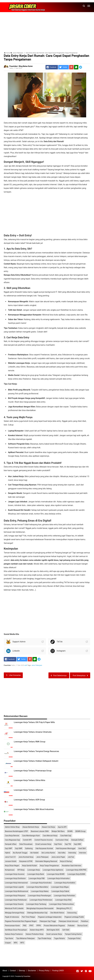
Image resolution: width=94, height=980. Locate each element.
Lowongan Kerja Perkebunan (16, 900)
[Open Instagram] (86, 971)
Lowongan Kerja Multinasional (17, 891)
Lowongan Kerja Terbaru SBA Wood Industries (34, 809)
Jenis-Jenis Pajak (58, 857)
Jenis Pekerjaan (37, 665)
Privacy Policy (44, 971)
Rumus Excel (82, 926)
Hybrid (8, 853)
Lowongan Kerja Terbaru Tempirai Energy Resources (36, 751)
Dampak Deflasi (77, 840)
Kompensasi (10, 870)
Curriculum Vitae (62, 840)
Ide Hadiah (34, 853)
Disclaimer (32, 971)
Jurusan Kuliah (11, 861)
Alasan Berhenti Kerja (31, 827)
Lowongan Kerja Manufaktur (37, 887)
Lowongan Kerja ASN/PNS (76, 870)
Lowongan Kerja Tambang (36, 904)
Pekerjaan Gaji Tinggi (48, 921)
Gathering (29, 848)
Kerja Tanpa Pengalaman (49, 866)
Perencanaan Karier (12, 926)
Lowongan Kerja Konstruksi (41, 883)
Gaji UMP (9, 848)
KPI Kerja (21, 870)
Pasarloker (27, 976)
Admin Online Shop (12, 827)
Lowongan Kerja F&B (37, 878)
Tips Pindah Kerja (44, 938)
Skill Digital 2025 (53, 930)
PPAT (31, 926)
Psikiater (71, 926)
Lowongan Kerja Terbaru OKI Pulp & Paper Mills (34, 722)
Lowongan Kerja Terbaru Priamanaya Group (33, 771)
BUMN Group (80, 831)
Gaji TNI (68, 844)
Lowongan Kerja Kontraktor (65, 883)
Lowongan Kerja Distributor (15, 878)
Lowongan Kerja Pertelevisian (41, 900)
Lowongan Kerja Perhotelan (65, 896)
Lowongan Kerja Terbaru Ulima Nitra (29, 780)
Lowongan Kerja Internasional (16, 883)
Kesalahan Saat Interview (72, 866)
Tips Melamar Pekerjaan (26, 938)
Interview (83, 853)
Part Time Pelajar (28, 917)
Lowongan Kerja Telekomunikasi (62, 904)
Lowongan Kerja (34, 870)
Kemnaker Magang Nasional (46, 861)
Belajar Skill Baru (58, 831)
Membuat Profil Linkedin (14, 908)
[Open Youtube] (90, 971)
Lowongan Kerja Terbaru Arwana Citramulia (33, 732)
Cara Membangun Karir (31, 836)
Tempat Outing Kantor (73, 934)
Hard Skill (82, 848)
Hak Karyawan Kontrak (44, 848)
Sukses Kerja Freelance (14, 934)
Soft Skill (66, 930)
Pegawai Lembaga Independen (50, 917)
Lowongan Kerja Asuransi (15, 874)
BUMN (70, 831)
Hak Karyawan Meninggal (66, 848)
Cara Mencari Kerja (50, 836)
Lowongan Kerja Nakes (40, 891)
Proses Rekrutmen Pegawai (54, 926)
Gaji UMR (19, 848)
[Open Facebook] (78, 971)
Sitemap (22, 971)
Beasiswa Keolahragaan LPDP (16, 831)
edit (26, 665)
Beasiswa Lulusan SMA (40, 831)
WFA (16, 943)
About (5, 971)
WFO (22, 943)
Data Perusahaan (26, 844)
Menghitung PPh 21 (64, 908)
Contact (13, 971)
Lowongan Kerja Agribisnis (53, 870)
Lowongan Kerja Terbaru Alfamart (28, 790)
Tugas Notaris (59, 938)
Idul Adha (62, 853)
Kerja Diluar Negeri (12, 866)
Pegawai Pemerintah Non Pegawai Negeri (21, 921)
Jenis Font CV (10, 857)
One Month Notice (57, 913)
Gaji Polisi (58, 844)
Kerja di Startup (66, 861)
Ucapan (8, 943)
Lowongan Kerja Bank (36, 874)
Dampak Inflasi (11, 844)
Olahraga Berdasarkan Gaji (37, 913)
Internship (72, 853)
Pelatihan (85, 921)
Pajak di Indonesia (12, 917)
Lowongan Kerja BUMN (76, 874)
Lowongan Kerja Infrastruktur (59, 878)
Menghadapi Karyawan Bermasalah (40, 908)
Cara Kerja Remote (12, 836)
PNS (25, 926)
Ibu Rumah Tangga (20, 853)
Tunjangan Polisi (74, 938)
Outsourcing (72, 913)
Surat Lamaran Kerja (54, 934)
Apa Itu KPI (62, 827)
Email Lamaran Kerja (43, 844)
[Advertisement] (47, 31)
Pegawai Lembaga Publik (74, 917)
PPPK (39, 926)
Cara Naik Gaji (66, 836)
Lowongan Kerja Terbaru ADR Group (29, 800)
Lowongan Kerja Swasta (14, 904)
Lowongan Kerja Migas (60, 887)
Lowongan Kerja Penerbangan (40, 896)
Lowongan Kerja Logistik (14, 887)
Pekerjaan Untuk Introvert (68, 921)
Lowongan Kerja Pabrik (60, 891)
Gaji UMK (77, 844)
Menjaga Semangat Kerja (15, 913)
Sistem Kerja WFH (37, 930)
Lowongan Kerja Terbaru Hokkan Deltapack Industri (36, 761)
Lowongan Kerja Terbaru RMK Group (30, 742)
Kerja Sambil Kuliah (29, 866)
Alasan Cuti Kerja (48, 827)
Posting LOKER (58, 971)
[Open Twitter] (82, 971)
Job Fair (71, 857)
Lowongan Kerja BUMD (56, 874)
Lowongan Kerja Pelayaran (15, 896)
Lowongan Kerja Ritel (63, 900)
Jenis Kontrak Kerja (26, 857)
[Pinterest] (71, 67)
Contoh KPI (27, 840)
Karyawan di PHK (26, 861)
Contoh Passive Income (44, 840)
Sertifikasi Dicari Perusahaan (16, 930)
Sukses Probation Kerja (35, 934)
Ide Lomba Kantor (48, 853)
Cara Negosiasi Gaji (12, 840)
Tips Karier (9, 938)
